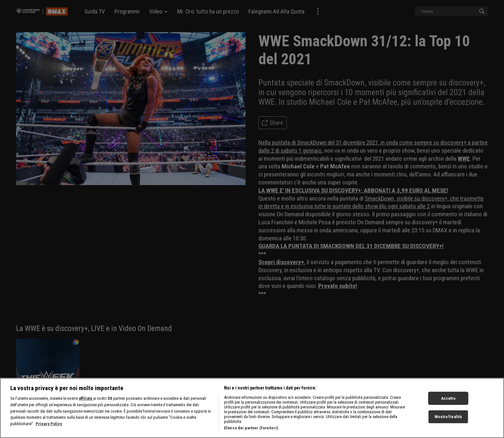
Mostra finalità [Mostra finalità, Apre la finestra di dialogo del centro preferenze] (448, 419)
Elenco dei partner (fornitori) (251, 431)
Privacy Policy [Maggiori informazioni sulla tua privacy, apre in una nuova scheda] (49, 426)
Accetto (448, 401)
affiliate (86, 401)
